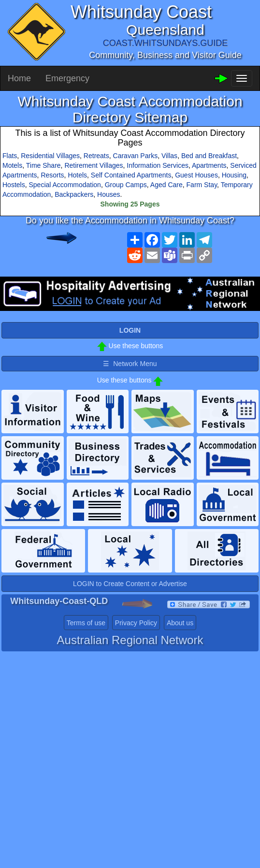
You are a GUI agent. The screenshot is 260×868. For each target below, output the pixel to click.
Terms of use (86, 623)
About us (180, 623)
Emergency (67, 78)
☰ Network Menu (130, 364)
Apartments (209, 165)
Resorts (52, 175)
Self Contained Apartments (131, 175)
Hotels (77, 175)
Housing (234, 175)
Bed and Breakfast (209, 156)
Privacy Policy (136, 623)
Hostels (14, 185)
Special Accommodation (65, 185)
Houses (108, 194)
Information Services (158, 165)
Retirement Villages (94, 165)
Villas (169, 156)
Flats (10, 156)
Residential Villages (50, 156)
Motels (12, 165)
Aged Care (166, 185)
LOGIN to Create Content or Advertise (130, 584)
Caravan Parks (136, 156)
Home (19, 78)
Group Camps (126, 185)
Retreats (96, 156)
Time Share (43, 165)
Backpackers (74, 194)
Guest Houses (196, 175)
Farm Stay (202, 185)
